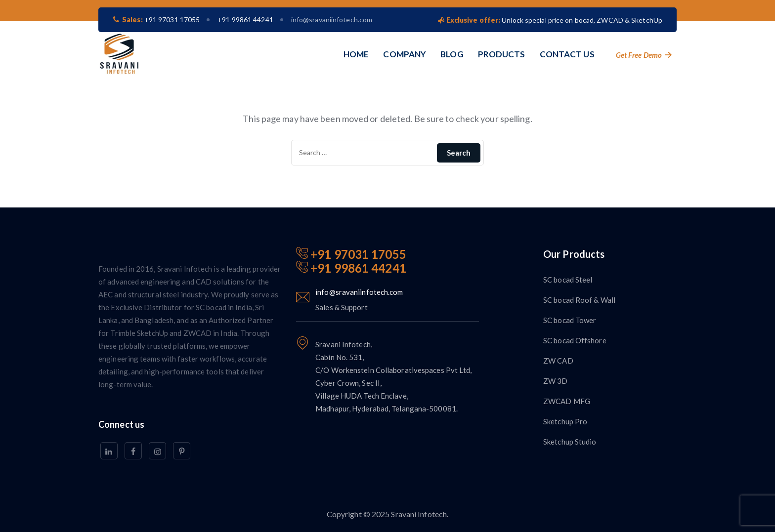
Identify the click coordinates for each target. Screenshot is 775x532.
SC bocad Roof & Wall (579, 300)
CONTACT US (567, 54)
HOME (356, 54)
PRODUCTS (502, 54)
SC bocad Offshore (575, 340)
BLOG (452, 54)
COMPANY (405, 54)
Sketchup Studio (570, 442)
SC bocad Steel (568, 280)
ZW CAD (558, 361)
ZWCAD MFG (567, 401)
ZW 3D (556, 381)
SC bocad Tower (570, 320)
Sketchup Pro (565, 421)
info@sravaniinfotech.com (332, 20)
